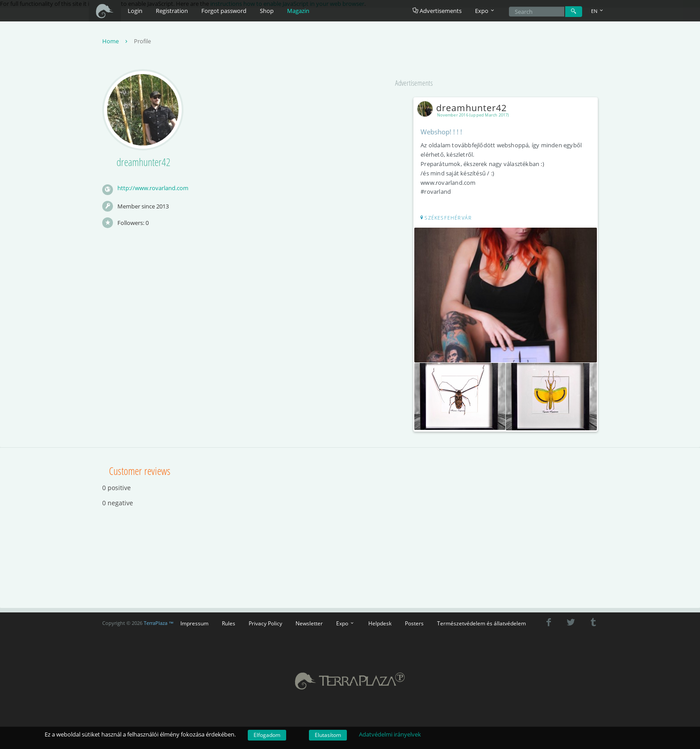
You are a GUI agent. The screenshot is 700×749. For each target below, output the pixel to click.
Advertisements (437, 11)
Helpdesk (380, 621)
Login (135, 11)
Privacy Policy (265, 621)
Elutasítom (328, 735)
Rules (229, 621)
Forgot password (224, 11)
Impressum (194, 621)
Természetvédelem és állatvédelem (481, 621)
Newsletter (309, 621)
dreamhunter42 (465, 109)
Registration (172, 11)
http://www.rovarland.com (153, 189)
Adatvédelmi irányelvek (390, 734)
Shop (267, 11)
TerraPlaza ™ (159, 621)
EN (598, 11)
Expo (346, 621)
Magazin (298, 11)
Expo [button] (485, 11)
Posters (414, 621)
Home (116, 42)
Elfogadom (267, 735)
